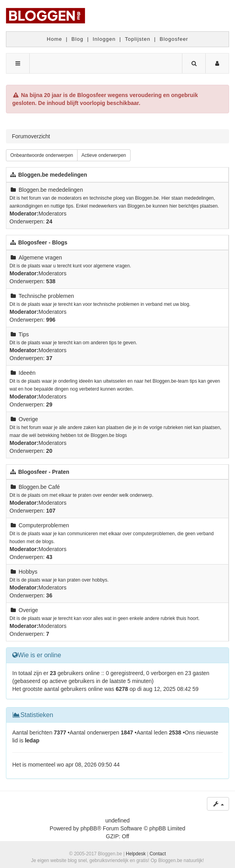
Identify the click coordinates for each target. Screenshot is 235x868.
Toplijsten (138, 39)
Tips (24, 334)
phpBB (89, 828)
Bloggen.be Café (39, 487)
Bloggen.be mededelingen (53, 175)
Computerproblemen (44, 525)
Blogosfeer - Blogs (43, 242)
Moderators (52, 214)
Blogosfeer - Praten (44, 472)
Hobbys (28, 572)
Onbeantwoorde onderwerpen (42, 155)
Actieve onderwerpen (104, 155)
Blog (78, 39)
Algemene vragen (40, 258)
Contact (158, 854)
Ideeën (27, 373)
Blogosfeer (174, 39)
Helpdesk (136, 854)
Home (54, 39)
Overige (28, 419)
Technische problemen (46, 296)
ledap (32, 740)
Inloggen (104, 39)
